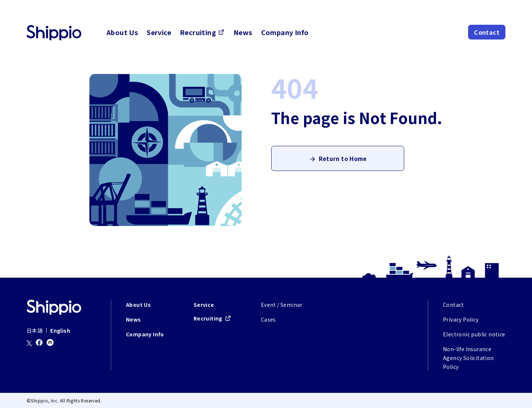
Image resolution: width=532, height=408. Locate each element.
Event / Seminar (282, 305)
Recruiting (198, 32)
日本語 (35, 330)
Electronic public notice (474, 334)
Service (159, 32)
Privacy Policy (461, 319)
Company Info (285, 32)
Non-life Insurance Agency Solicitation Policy (468, 358)
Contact (487, 32)
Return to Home (343, 161)
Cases (268, 319)
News (243, 32)
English (60, 330)
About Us (122, 32)
